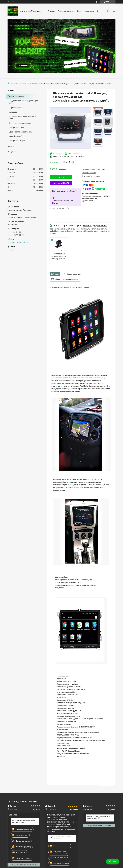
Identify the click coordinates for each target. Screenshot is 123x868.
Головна (51, 11)
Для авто (32, 84)
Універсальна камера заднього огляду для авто (59, 256)
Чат (113, 861)
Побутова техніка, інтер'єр (20, 123)
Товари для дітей (17, 127)
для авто (13, 112)
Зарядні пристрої (17, 108)
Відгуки (11, 151)
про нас (11, 146)
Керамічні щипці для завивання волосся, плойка (23, 821)
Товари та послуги (65, 11)
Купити (61, 177)
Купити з (61, 183)
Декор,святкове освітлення (21, 132)
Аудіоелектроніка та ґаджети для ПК (24, 102)
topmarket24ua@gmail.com (18, 242)
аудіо (69, 482)
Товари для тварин (17, 141)
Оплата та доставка (85, 11)
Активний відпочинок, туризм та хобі (23, 118)
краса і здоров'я (16, 136)
